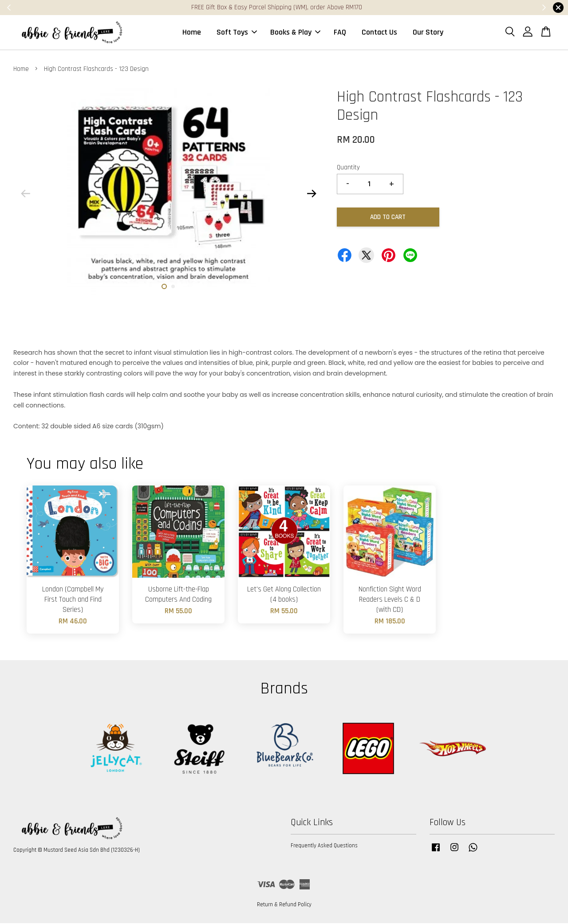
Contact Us (379, 33)
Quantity (348, 168)
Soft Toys (237, 33)
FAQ (340, 33)
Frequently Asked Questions (324, 846)
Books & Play (295, 33)
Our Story (428, 33)
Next (312, 194)
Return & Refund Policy (284, 905)
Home (192, 33)
